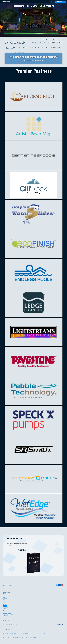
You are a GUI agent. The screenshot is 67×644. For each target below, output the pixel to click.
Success (5, 599)
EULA (4, 625)
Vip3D (4, 590)
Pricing (5, 597)
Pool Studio (6, 589)
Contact (5, 608)
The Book (5, 602)
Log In (52, 2)
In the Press (6, 607)
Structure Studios (8, 586)
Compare (5, 601)
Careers (5, 606)
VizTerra (5, 588)
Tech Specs (6, 600)
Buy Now (11, 550)
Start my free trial (60, 2)
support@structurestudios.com (18, 52)
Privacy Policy (9, 625)
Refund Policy (15, 625)
